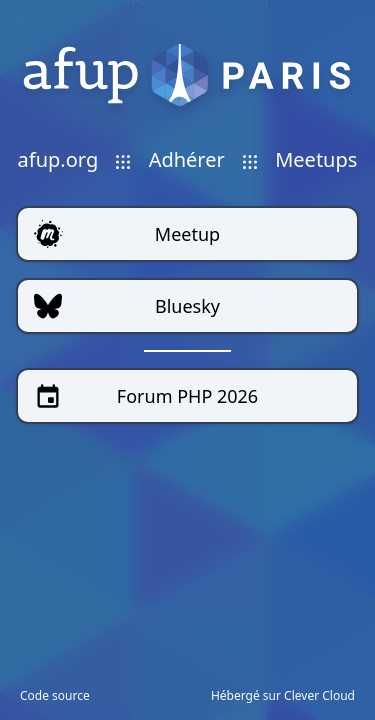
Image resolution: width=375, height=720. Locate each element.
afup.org (58, 159)
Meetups (316, 159)
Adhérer (187, 159)
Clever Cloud (319, 695)
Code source (55, 696)
